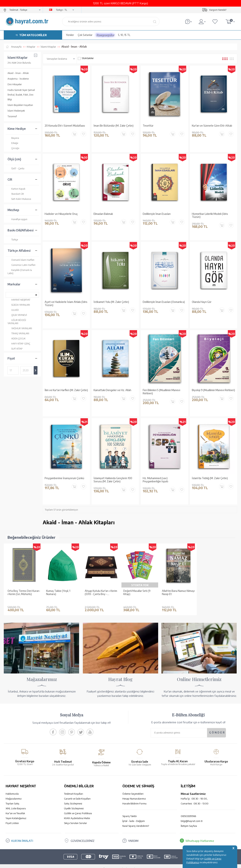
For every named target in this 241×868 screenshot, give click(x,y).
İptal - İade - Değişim (134, 815)
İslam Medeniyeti (16, 111)
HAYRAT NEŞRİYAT (19, 300)
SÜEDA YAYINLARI (19, 305)
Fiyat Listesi (12, 817)
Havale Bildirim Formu (134, 798)
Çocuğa (13, 148)
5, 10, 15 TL (124, 35)
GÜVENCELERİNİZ (83, 835)
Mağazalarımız (14, 793)
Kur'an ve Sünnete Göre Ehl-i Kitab (212, 126)
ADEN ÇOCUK (16, 339)
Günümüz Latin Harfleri (21, 265)
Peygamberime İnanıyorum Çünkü (64, 478)
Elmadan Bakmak (103, 214)
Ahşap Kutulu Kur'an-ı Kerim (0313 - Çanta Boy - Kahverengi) (101, 593)
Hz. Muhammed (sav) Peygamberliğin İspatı (155, 480)
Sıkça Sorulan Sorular (76, 817)
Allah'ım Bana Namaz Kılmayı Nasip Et (178, 592)
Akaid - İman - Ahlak (18, 73)
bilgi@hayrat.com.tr (192, 815)
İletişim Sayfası (189, 820)
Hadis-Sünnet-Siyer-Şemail (21, 90)
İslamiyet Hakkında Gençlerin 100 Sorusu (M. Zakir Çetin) (113, 480)
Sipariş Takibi (130, 810)
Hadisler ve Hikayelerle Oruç (61, 214)
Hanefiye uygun (17, 219)
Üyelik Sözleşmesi (74, 803)
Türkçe (13, 240)
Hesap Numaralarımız (134, 793)
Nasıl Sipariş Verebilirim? (136, 820)
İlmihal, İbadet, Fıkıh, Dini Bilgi (20, 97)
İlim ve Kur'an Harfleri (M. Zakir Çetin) (66, 390)
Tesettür (148, 126)
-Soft (102, 863)
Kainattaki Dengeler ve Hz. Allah (112, 390)
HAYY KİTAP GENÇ (19, 344)
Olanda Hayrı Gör (202, 302)
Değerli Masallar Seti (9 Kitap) (137, 592)
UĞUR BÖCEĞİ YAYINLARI (17, 322)
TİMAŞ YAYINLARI (18, 333)
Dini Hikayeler (15, 84)
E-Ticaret (110, 863)
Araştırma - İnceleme (18, 79)
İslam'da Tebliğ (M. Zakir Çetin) (210, 478)
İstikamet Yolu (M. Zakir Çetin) (111, 302)
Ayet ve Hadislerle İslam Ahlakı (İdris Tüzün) (66, 304)
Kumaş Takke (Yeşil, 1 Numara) (58, 592)
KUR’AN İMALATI (22, 835)
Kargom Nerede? (218, 10)
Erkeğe (13, 143)
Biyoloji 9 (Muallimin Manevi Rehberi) (213, 390)
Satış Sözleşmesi (73, 798)
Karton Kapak (16, 189)
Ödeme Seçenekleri (133, 788)
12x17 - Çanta (16, 168)
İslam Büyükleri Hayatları (20, 105)
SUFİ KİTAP (15, 349)
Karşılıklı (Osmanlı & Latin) (20, 272)
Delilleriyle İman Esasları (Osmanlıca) (164, 302)
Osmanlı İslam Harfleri (21, 260)
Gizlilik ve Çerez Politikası (78, 808)
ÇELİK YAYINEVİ (17, 315)
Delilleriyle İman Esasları (157, 214)
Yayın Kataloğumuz (16, 813)
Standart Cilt (16, 194)
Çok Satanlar (85, 35)
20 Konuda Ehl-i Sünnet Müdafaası (65, 126)
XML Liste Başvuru (16, 803)
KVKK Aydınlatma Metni (77, 813)
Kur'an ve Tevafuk (15, 808)
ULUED (13, 310)
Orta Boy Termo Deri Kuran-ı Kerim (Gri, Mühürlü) (24, 592)
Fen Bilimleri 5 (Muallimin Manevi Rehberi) (161, 392)
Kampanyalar (105, 35)
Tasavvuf (12, 116)
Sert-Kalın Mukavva (19, 199)
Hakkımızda (12, 788)
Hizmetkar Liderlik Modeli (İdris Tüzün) (210, 215)
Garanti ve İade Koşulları (77, 793)
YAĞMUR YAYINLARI (20, 328)
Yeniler (70, 35)
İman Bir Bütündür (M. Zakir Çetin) (114, 126)
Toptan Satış (12, 798)
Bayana (13, 138)
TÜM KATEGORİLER (33, 35)
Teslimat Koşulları (74, 788)
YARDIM (133, 835)
